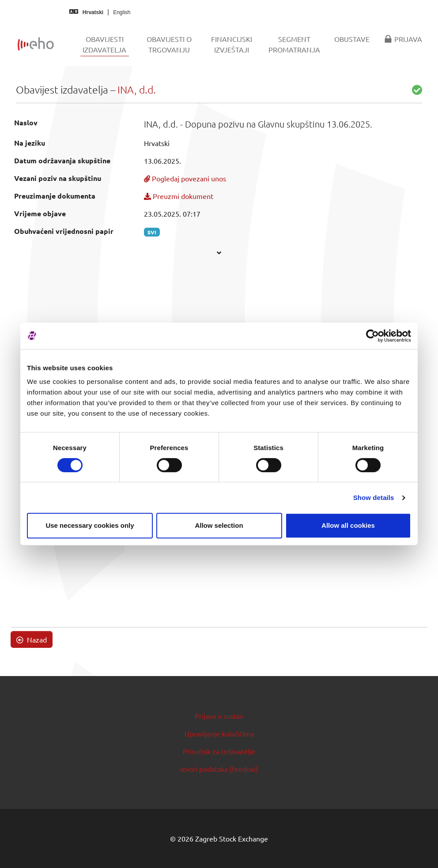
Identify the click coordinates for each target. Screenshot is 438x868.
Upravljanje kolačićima (219, 733)
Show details (374, 498)
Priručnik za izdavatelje (219, 751)
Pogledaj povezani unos (185, 178)
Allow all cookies (348, 525)
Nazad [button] (32, 639)
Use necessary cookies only (90, 525)
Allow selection (219, 525)
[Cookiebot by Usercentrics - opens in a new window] (372, 336)
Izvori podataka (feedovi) (219, 769)
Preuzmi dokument (179, 196)
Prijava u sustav (219, 716)
